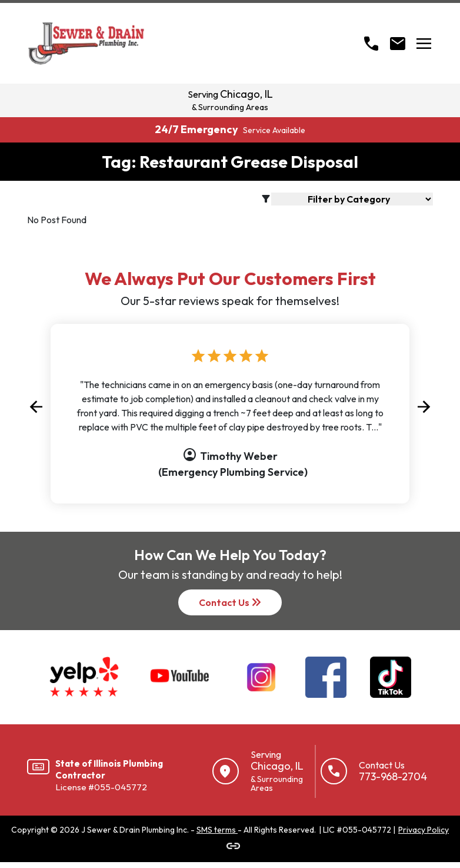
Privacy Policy (424, 830)
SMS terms (217, 830)
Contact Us (231, 602)
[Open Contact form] (398, 44)
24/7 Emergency (230, 129)
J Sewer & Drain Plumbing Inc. (135, 830)
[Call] (371, 44)
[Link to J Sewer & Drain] (233, 846)
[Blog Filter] (352, 199)
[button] (36, 406)
